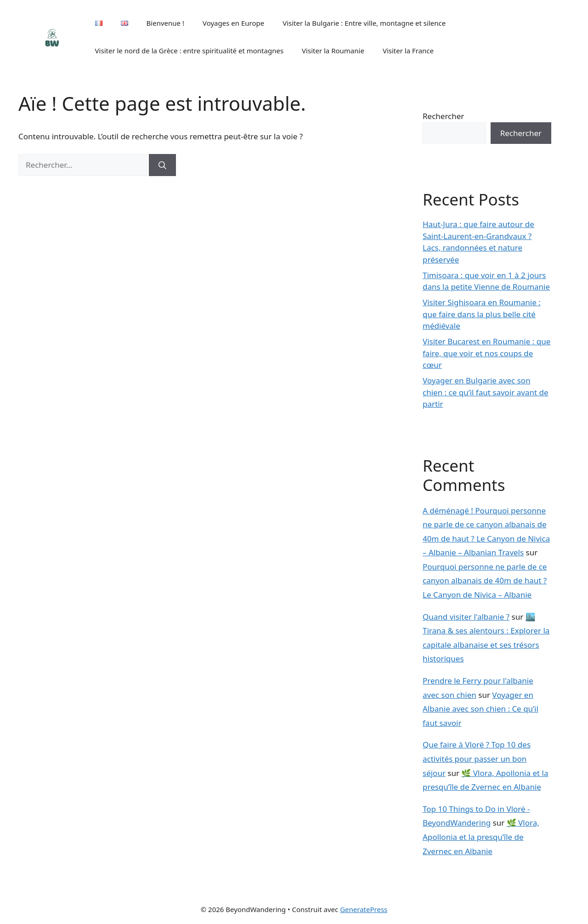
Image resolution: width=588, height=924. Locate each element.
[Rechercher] (162, 165)
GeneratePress (364, 909)
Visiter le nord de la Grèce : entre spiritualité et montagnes (189, 51)
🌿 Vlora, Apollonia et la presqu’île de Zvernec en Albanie (481, 837)
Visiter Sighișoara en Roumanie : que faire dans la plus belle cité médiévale (482, 314)
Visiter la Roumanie (333, 51)
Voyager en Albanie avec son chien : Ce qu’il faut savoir (481, 709)
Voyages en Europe (233, 23)
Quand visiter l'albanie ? (466, 617)
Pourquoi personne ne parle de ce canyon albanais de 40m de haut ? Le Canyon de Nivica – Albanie (485, 581)
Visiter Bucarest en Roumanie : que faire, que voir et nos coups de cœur (486, 353)
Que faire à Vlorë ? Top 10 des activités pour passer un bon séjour (477, 759)
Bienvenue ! (165, 23)
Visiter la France (408, 51)
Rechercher (443, 116)
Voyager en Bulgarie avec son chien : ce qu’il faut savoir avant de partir (486, 392)
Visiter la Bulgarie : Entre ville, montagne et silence (364, 23)
